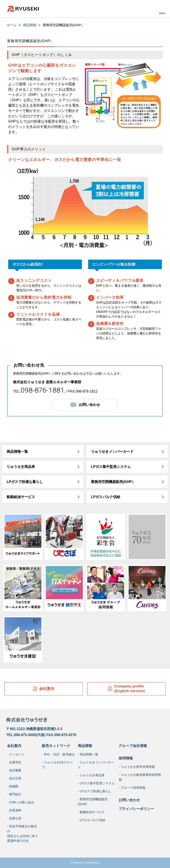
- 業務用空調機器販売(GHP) (93, 802)
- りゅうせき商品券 (91, 775)
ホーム (12, 25)
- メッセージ (16, 754)
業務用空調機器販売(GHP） (113, 482)
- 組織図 (13, 786)
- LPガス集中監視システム (96, 783)
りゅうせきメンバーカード (112, 452)
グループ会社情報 (133, 746)
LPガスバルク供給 (106, 497)
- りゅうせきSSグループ (57, 765)
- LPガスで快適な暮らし (95, 791)
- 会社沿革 (14, 778)
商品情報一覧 (17, 452)
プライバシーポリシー (136, 809)
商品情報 (30, 25)
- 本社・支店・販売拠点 (58, 754)
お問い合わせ (129, 800)
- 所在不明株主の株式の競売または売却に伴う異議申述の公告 (23, 833)
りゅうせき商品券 (21, 467)
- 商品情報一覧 (88, 754)
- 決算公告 (14, 818)
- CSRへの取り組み (21, 802)
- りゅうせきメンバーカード (96, 765)
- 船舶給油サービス (91, 812)
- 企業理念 (14, 762)
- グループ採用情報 (132, 788)
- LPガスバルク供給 (92, 820)
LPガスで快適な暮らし (25, 482)
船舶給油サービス (21, 497)
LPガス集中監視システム (111, 467)
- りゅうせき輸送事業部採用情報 (140, 777)
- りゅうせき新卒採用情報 (137, 767)
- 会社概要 (14, 770)
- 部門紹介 (14, 794)
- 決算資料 (14, 810)
